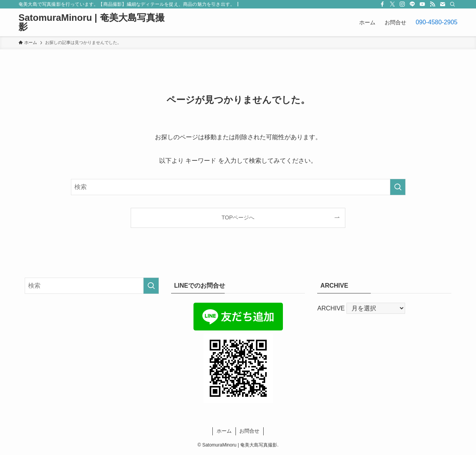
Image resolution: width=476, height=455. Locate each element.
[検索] (452, 4)
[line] (412, 4)
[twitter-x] (392, 4)
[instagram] (402, 4)
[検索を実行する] (398, 187)
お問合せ (249, 431)
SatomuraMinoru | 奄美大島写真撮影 (92, 22)
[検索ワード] (238, 187)
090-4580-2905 (436, 22)
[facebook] (382, 4)
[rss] (432, 4)
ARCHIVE (331, 308)
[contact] (442, 4)
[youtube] (422, 4)
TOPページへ (238, 217)
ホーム (224, 431)
